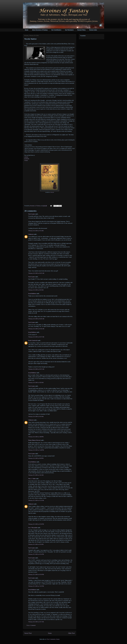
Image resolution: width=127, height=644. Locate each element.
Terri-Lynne (32, 214)
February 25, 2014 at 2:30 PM (36, 524)
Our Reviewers (69, 30)
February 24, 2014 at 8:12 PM (36, 458)
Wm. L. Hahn (32, 479)
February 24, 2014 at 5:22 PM (36, 450)
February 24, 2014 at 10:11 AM (36, 290)
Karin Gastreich (33, 340)
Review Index (93, 30)
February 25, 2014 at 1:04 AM (36, 475)
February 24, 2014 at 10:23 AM (36, 319)
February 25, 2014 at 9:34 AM (36, 500)
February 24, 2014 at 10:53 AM (36, 369)
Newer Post (28, 633)
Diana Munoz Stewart (34, 440)
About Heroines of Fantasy (40, 30)
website (26, 157)
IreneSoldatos (32, 294)
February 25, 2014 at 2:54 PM (36, 554)
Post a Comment (31, 625)
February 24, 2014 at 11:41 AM (36, 416)
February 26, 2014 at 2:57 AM (36, 622)
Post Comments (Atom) (53, 639)
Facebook (27, 159)
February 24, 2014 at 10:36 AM (36, 329)
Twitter (26, 160)
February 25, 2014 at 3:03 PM (36, 586)
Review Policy (81, 30)
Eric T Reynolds (33, 528)
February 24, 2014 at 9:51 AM (36, 231)
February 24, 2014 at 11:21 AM (36, 383)
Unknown (31, 234)
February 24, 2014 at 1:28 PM (36, 437)
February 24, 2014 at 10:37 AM (36, 337)
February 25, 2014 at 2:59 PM (36, 574)
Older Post (71, 633)
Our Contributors (56, 30)
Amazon (52, 192)
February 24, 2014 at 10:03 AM (36, 273)
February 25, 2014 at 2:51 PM (36, 544)
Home (27, 30)
